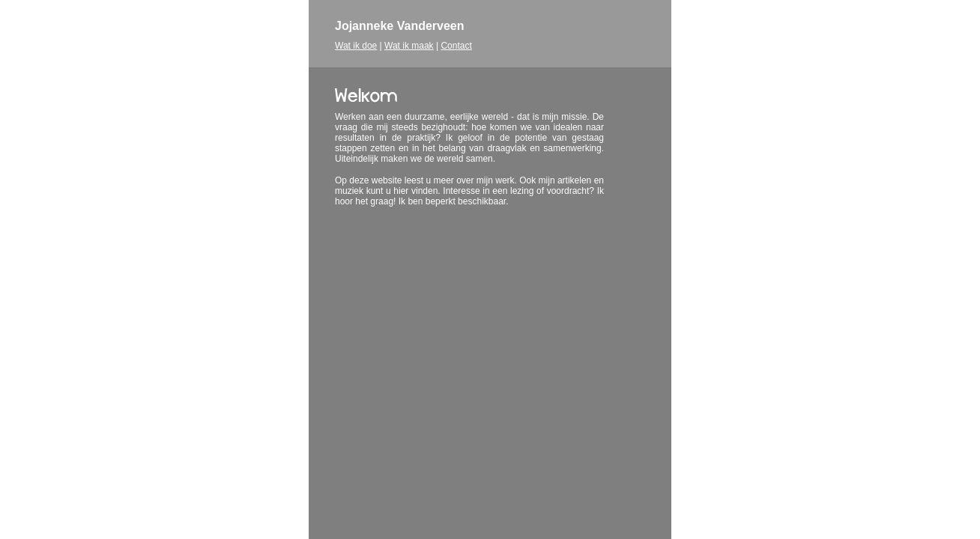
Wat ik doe (356, 46)
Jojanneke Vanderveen (400, 26)
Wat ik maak (409, 46)
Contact (456, 46)
